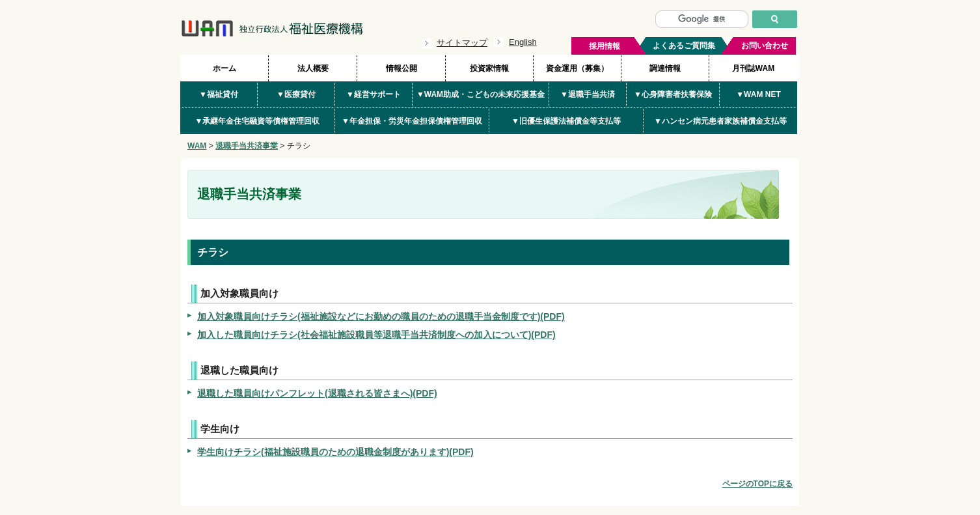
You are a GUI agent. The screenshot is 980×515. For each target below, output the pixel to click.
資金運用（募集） (577, 68)
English (523, 42)
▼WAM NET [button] (758, 94)
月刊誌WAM (753, 68)
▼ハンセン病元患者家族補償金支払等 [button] (720, 121)
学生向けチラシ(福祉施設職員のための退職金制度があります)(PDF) (335, 452)
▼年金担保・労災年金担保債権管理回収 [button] (412, 121)
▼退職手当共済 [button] (588, 94)
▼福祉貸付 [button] (219, 94)
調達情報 (665, 68)
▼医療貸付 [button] (296, 94)
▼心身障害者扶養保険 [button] (673, 94)
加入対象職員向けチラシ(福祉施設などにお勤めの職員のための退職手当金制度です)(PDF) (381, 316)
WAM (197, 146)
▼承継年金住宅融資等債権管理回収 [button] (258, 121)
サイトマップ (462, 43)
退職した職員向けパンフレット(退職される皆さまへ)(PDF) (317, 393)
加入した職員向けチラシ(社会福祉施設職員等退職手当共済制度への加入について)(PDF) (376, 335)
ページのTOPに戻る (757, 484)
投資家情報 (489, 68)
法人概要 (313, 68)
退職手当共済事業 (247, 146)
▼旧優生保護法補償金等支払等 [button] (566, 121)
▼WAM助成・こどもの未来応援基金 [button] (481, 94)
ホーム (225, 68)
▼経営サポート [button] (374, 94)
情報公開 (402, 68)
